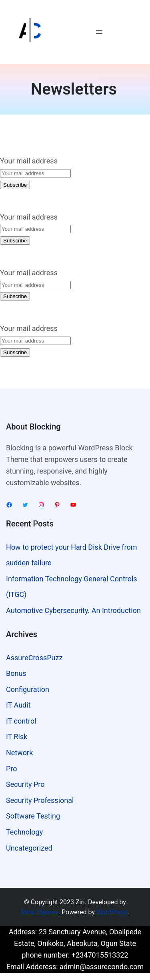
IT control (21, 721)
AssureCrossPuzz (34, 658)
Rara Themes (40, 912)
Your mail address (29, 161)
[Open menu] (99, 32)
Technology (24, 832)
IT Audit (18, 705)
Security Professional (40, 800)
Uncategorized (29, 848)
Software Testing (33, 816)
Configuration (28, 689)
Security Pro (25, 784)
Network (19, 753)
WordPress (112, 912)
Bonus (16, 673)
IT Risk (17, 737)
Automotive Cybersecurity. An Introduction (73, 610)
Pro (12, 769)
